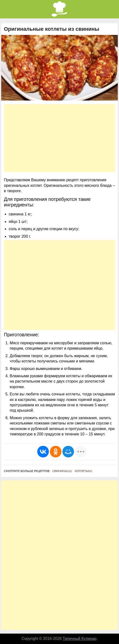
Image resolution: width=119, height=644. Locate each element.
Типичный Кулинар (80, 639)
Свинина (62, 471)
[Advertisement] (59, 138)
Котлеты (83, 471)
